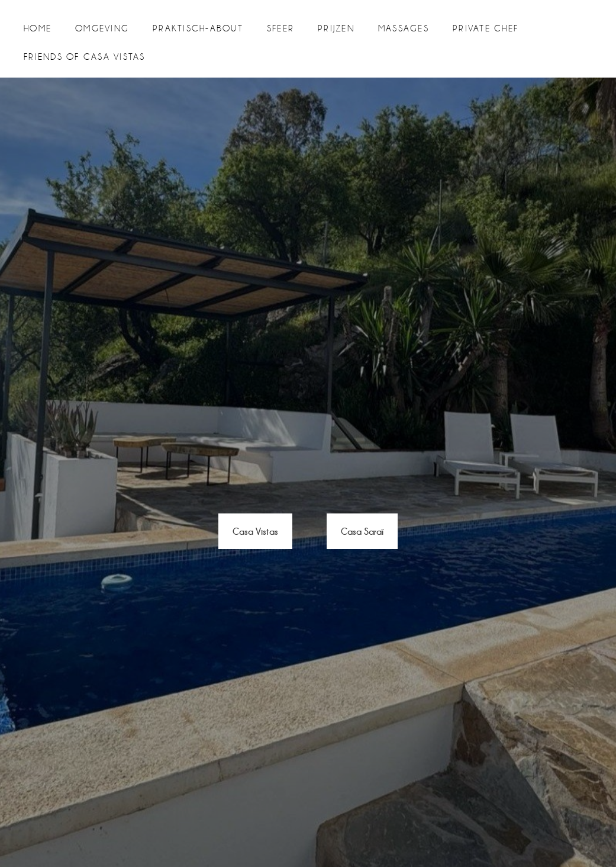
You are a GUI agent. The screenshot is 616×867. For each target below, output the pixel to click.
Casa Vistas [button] (255, 531)
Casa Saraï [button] (362, 531)
